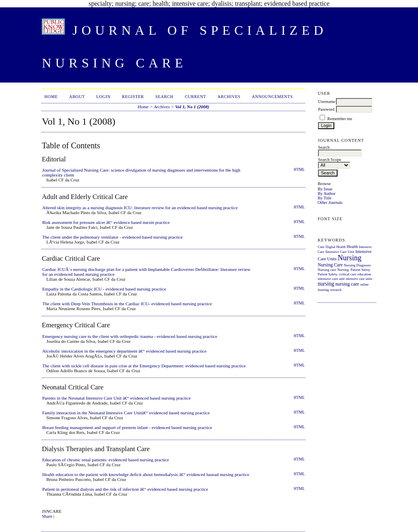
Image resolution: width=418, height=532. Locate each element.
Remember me (340, 119)
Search (165, 97)
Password (326, 109)
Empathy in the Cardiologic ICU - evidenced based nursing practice (104, 289)
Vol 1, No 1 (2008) (192, 107)
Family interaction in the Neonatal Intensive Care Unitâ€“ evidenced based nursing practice (126, 413)
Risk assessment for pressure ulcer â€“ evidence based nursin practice (106, 222)
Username (327, 102)
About (77, 97)
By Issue (325, 189)
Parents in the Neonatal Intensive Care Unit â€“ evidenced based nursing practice (116, 398)
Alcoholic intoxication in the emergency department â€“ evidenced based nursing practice (124, 351)
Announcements (272, 97)
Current (196, 97)
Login (103, 97)
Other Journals (330, 202)
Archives (229, 97)
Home (51, 97)
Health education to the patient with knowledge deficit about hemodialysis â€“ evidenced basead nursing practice (146, 474)
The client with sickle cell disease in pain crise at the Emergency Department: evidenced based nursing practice (144, 366)
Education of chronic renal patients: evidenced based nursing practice (106, 460)
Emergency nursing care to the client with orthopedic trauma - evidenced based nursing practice (130, 336)
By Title (325, 198)
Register (133, 97)
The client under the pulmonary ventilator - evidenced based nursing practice (112, 237)
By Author (327, 193)
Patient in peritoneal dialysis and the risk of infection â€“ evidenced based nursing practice (125, 489)
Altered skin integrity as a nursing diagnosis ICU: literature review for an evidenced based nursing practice (140, 208)
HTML (299, 170)
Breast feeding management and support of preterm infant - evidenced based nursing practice (127, 427)
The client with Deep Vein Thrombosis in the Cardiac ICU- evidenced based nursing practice (127, 304)
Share (47, 516)
